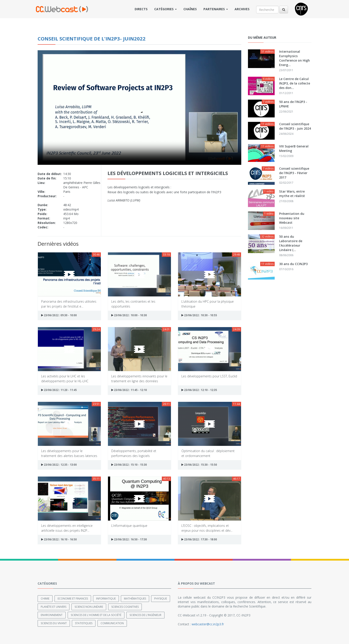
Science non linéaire (89, 607)
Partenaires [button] (216, 9)
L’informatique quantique (129, 526)
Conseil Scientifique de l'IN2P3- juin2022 (92, 38)
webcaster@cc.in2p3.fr (208, 624)
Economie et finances (73, 598)
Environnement (52, 615)
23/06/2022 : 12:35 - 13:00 (59, 465)
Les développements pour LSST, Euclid (209, 376)
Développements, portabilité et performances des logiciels (134, 453)
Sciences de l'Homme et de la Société (96, 615)
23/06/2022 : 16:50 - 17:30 (129, 539)
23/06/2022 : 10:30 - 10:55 (199, 315)
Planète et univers (54, 607)
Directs (141, 9)
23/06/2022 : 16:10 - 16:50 (59, 539)
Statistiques (84, 623)
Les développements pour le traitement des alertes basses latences (69, 453)
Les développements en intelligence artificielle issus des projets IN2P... (67, 528)
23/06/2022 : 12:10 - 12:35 (199, 390)
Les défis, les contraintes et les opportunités (133, 304)
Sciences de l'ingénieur (145, 615)
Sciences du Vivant (54, 623)
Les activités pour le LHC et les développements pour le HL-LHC (65, 378)
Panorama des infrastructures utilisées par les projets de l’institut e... (69, 304)
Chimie (45, 598)
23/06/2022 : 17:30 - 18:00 (199, 539)
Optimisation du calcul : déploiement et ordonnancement (208, 453)
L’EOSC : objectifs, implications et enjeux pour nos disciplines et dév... (207, 528)
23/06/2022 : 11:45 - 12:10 (129, 390)
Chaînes (190, 9)
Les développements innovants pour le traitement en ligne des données (139, 378)
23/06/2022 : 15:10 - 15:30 (129, 465)
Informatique (106, 598)
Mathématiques (135, 598)
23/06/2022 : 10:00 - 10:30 (129, 315)
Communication (112, 623)
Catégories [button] (165, 9)
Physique (161, 598)
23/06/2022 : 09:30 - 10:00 (59, 315)
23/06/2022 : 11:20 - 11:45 (59, 390)
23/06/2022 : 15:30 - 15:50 (199, 465)
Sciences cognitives (125, 607)
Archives (242, 9)
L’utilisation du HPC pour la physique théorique (208, 304)
